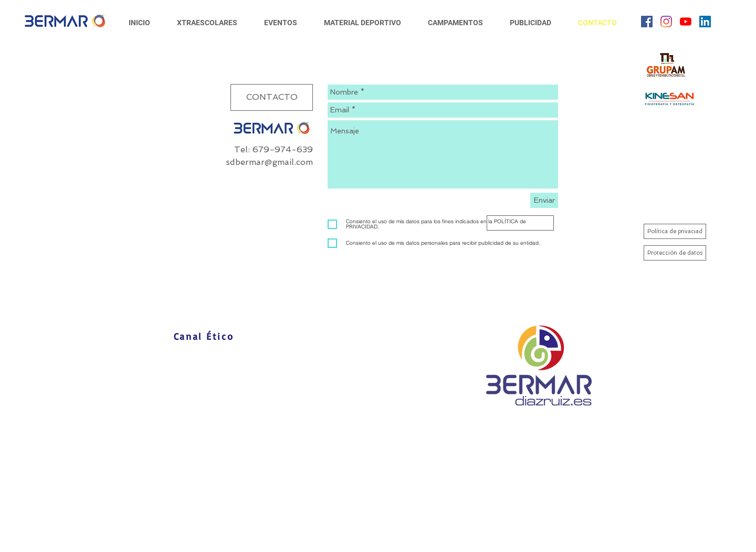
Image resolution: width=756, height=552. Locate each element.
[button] (272, 97)
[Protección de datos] (675, 253)
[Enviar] (544, 200)
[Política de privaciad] (675, 231)
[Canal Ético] (204, 336)
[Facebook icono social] (647, 22)
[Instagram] (666, 22)
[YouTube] (686, 22)
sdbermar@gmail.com (269, 162)
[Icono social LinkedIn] (705, 22)
